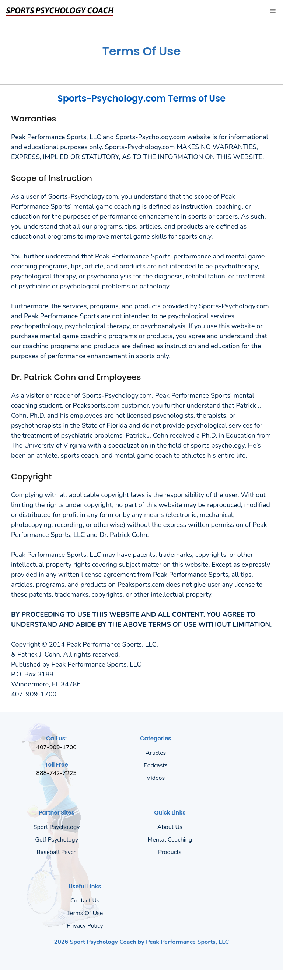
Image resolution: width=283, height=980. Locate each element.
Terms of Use (85, 913)
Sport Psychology (57, 827)
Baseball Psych (57, 852)
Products (170, 852)
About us (170, 827)
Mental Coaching (170, 840)
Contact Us (85, 901)
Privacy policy (85, 926)
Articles (156, 753)
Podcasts (156, 765)
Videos (156, 778)
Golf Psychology (57, 840)
